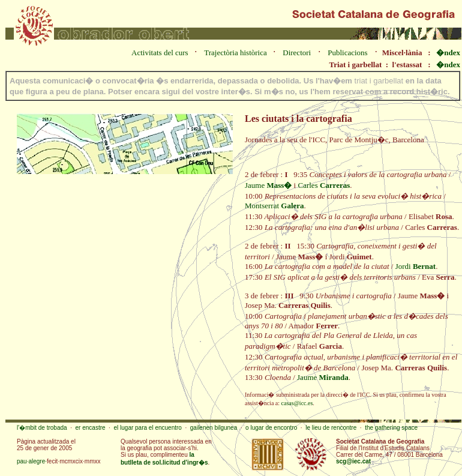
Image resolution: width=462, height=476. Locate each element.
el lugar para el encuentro (147, 428)
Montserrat (274, 206)
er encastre (91, 428)
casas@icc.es (297, 403)
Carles (324, 185)
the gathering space (391, 428)
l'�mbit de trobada (42, 428)
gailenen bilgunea (214, 428)
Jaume (268, 185)
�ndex (448, 53)
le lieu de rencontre (331, 428)
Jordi (416, 266)
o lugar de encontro (271, 428)
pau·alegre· (32, 461)
